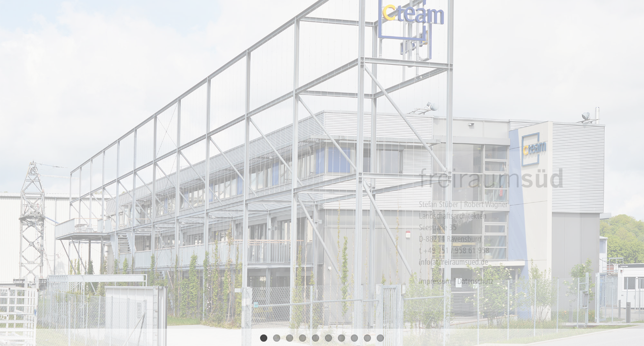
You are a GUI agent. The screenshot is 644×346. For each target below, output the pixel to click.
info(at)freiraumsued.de (453, 262)
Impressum (435, 281)
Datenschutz (475, 281)
